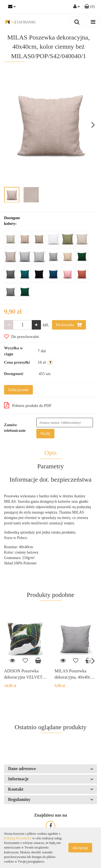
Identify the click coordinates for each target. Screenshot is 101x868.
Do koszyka (69, 325)
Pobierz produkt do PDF (28, 405)
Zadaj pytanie (18, 390)
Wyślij (45, 434)
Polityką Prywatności (18, 838)
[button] (90, 7)
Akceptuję (80, 848)
